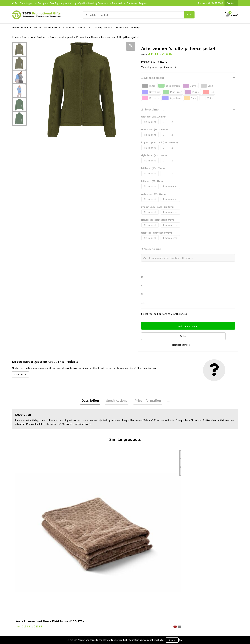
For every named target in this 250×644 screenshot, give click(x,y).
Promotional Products (75, 27)
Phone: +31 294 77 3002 (210, 3)
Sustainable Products (46, 27)
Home (15, 37)
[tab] (94, 391)
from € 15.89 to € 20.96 (29, 507)
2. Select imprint (152, 109)
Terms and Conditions (141, 571)
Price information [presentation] (146, 391)
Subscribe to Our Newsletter (144, 580)
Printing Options (82, 571)
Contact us (20, 365)
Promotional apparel (61, 37)
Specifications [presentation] (118, 391)
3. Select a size (151, 249)
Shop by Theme (102, 27)
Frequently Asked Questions (88, 556)
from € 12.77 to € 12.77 (85, 502)
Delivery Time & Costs (85, 561)
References (191, 566)
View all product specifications (159, 67)
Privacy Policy (136, 561)
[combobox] (134, 15)
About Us (190, 556)
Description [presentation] (94, 391)
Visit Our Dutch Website (198, 571)
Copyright (134, 576)
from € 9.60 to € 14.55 (198, 502)
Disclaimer (135, 566)
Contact (231, 3)
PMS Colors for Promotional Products (94, 576)
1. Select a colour (153, 78)
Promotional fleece (87, 37)
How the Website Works (86, 566)
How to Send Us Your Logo (87, 580)
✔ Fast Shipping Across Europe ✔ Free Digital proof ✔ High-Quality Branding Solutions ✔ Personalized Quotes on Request (80, 3)
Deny (181, 640)
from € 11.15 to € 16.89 (142, 502)
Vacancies (190, 561)
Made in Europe (20, 27)
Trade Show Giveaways (128, 27)
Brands (133, 556)
